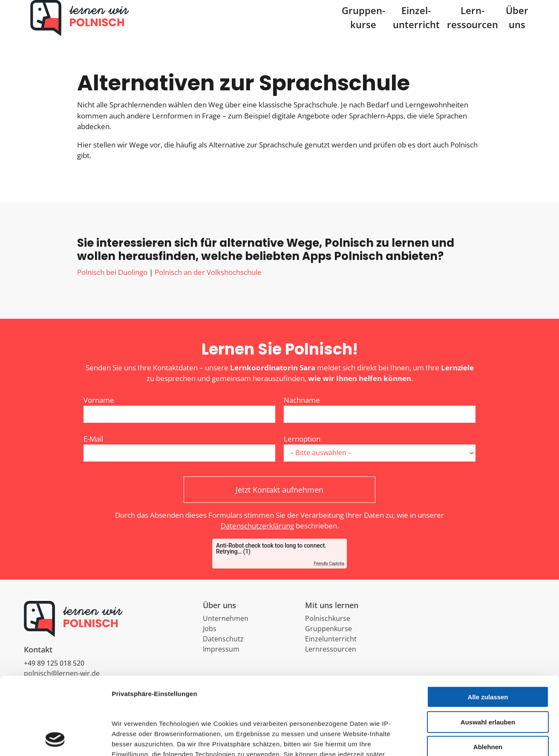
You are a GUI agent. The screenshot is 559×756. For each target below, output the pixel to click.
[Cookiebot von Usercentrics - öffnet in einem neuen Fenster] (55, 739)
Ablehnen (488, 674)
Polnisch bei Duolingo (112, 284)
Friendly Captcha (329, 576)
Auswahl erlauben (488, 649)
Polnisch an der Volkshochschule (208, 284)
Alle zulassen (488, 625)
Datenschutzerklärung (257, 538)
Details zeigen (453, 739)
